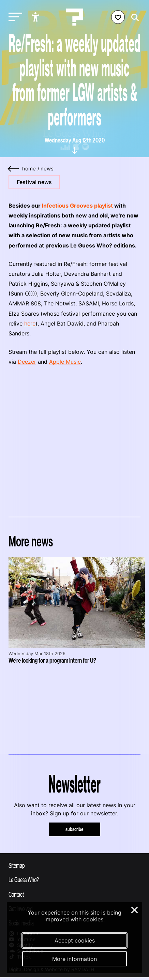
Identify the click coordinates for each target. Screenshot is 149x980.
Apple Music (65, 362)
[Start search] (133, 18)
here (30, 323)
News (47, 169)
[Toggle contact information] (74, 894)
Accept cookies (75, 940)
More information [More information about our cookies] (74, 959)
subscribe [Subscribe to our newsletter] (74, 829)
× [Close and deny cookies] (135, 909)
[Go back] (14, 169)
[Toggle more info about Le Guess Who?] (74, 879)
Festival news (34, 182)
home (29, 169)
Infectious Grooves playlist (77, 206)
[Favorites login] (118, 17)
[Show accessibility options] (36, 17)
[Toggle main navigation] (14, 17)
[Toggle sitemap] (74, 865)
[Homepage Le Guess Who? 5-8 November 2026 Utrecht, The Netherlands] (75, 17)
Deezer (27, 362)
